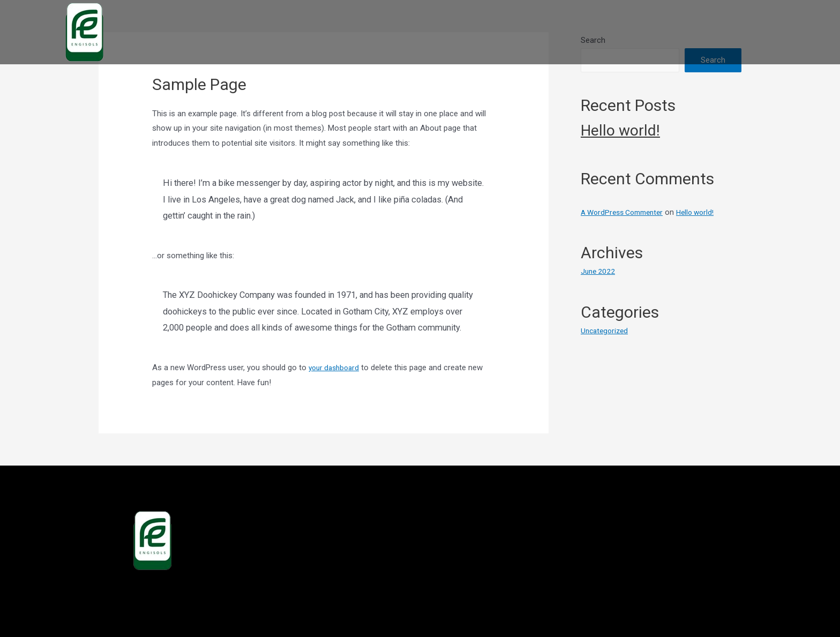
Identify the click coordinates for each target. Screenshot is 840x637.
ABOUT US (520, 32)
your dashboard (336, 368)
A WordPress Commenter (626, 212)
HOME (471, 32)
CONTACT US (800, 32)
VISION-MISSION (725, 32)
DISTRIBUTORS (647, 32)
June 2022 (599, 271)
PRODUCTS (579, 32)
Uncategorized (606, 331)
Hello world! (620, 130)
